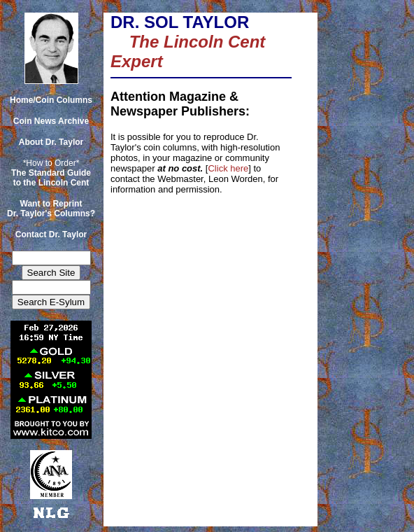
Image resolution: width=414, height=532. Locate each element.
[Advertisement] (363, 44)
